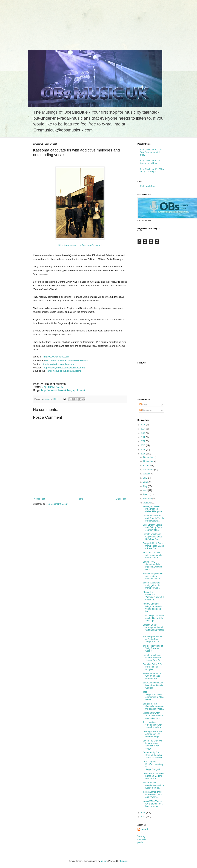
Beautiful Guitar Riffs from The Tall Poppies (152, 667)
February (148, 499)
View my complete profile (142, 839)
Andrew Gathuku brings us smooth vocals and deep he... (152, 608)
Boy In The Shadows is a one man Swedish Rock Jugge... (152, 745)
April (146, 490)
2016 (143, 449)
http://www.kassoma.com (56, 357)
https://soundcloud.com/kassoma (64, 371)
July (145, 478)
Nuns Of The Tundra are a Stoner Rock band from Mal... (153, 804)
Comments (146, 410)
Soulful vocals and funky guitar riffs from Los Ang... (151, 585)
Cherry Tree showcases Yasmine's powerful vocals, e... (153, 596)
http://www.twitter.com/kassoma (58, 364)
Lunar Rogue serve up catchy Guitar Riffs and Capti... (153, 618)
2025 (143, 425)
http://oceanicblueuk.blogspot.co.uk (63, 390)
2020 (143, 437)
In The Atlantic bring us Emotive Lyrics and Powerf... (152, 794)
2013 (143, 817)
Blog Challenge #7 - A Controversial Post (150, 162)
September (149, 470)
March (146, 494)
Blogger (124, 861)
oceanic (144, 831)
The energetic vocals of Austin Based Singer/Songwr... (152, 639)
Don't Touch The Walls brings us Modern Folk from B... (153, 776)
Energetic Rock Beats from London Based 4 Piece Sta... (153, 546)
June (146, 482)
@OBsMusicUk (54, 387)
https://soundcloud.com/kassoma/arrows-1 (80, 245)
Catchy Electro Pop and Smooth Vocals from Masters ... (153, 518)
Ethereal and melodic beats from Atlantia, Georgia (153, 685)
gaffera (104, 861)
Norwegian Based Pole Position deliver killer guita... (153, 509)
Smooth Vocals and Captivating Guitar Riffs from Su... (152, 537)
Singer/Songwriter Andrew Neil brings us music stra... (153, 716)
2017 (143, 445)
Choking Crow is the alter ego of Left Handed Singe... (152, 734)
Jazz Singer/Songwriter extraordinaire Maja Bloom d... (153, 696)
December (148, 457)
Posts (143, 405)
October (147, 466)
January (147, 503)
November (148, 461)
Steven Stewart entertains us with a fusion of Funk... (153, 785)
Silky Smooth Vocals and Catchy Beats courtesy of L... (152, 527)
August (147, 474)
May (145, 486)
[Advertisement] (27, 22)
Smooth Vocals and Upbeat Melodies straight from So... (152, 658)
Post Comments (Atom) (57, 504)
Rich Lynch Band (148, 186)
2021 (143, 433)
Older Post (121, 499)
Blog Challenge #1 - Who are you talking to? (152, 170)
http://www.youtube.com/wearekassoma (64, 368)
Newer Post (39, 499)
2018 (143, 441)
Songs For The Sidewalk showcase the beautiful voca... (153, 706)
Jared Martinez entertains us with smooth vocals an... (153, 725)
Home (80, 499)
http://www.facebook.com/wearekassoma (66, 360)
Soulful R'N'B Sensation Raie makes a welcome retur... (152, 566)
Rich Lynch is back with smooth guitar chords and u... (153, 555)
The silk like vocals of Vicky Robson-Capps (153, 648)
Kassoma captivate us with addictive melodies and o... (153, 576)
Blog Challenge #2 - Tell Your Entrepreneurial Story (151, 152)
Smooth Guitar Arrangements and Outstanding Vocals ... (153, 629)
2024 (143, 429)
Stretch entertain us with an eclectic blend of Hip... (152, 676)
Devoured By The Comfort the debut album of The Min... (153, 755)
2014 (143, 813)
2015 (143, 454)
